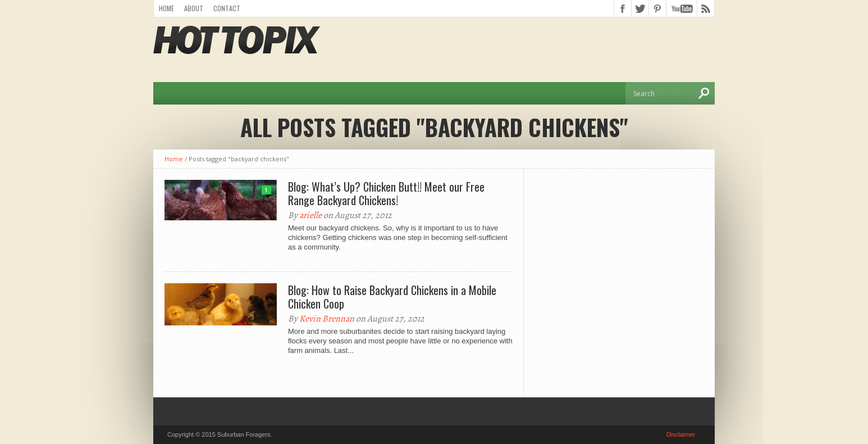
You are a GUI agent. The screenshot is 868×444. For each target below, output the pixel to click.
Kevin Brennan (327, 319)
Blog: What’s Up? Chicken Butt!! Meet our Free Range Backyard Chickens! (386, 193)
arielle (310, 215)
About (194, 8)
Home (166, 8)
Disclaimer (681, 434)
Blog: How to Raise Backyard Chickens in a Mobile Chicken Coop (392, 297)
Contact (227, 8)
